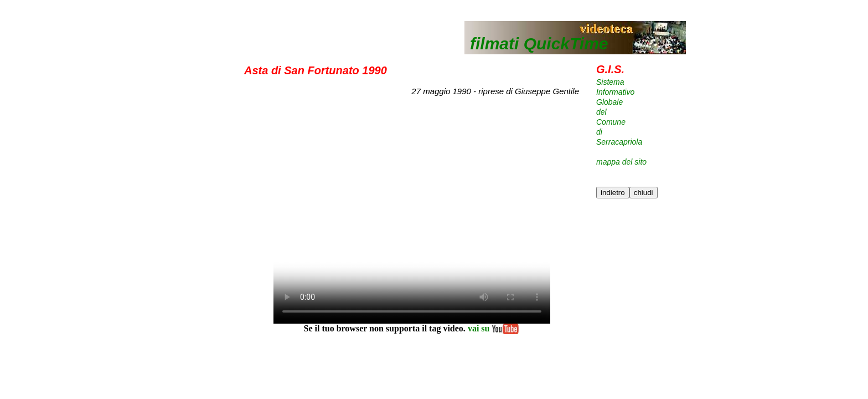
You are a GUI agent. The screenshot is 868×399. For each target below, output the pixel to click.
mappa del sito (621, 162)
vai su (493, 328)
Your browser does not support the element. (412, 213)
